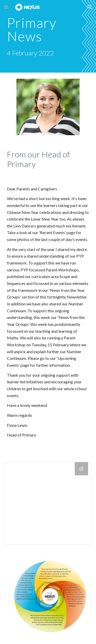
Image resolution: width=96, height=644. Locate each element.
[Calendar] (48, 503)
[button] (6, 7)
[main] (48, 36)
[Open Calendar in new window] (81, 469)
